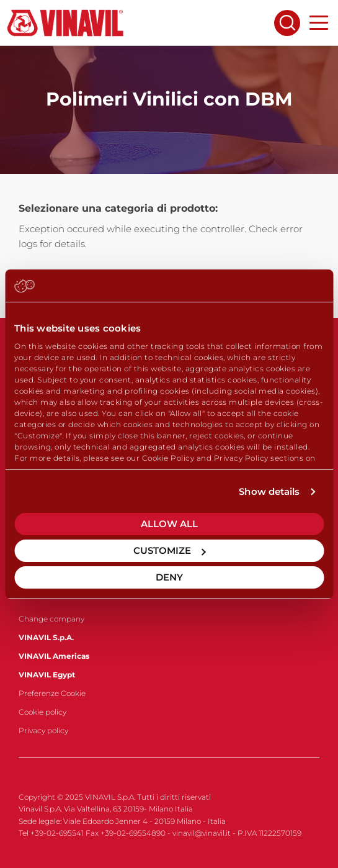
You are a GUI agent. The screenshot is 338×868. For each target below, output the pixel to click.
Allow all (169, 524)
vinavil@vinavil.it (202, 833)
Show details (269, 491)
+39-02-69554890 (133, 833)
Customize (170, 550)
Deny (169, 577)
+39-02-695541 (57, 833)
